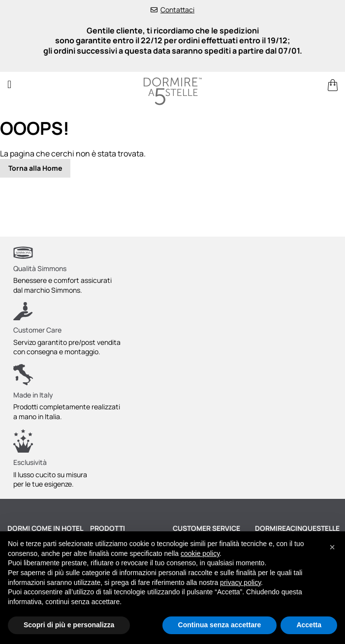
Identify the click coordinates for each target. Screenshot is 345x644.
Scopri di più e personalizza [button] (69, 625)
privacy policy (240, 583)
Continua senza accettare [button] (220, 625)
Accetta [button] (309, 625)
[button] (332, 547)
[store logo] (172, 91)
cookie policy (200, 553)
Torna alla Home (35, 168)
